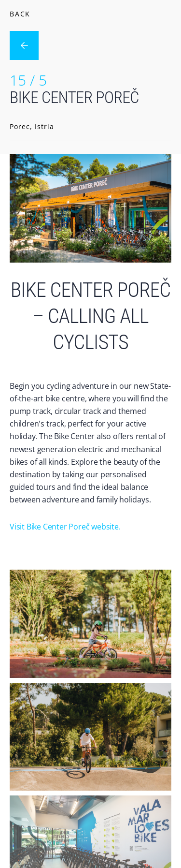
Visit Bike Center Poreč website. (65, 527)
